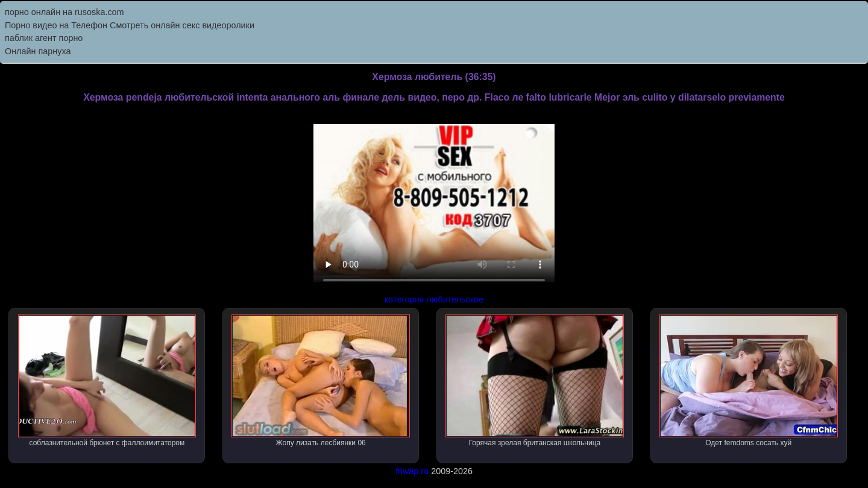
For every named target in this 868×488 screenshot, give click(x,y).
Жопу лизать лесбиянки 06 (321, 381)
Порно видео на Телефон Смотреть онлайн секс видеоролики (130, 25)
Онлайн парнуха (38, 51)
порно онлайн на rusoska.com (64, 12)
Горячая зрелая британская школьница (535, 381)
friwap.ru (412, 471)
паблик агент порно (44, 38)
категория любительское (434, 299)
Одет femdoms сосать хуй (749, 381)
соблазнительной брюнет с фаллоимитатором (107, 381)
